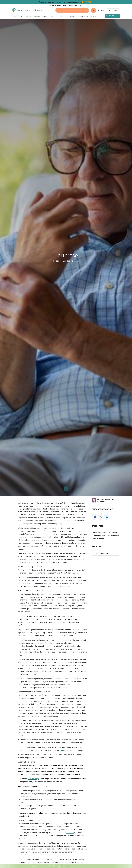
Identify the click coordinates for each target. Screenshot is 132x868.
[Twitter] (101, 517)
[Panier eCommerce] (97, 10)
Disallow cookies (124, 866)
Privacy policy (65, 866)
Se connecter (113, 10)
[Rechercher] (87, 10)
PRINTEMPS (87, 2)
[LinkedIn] (107, 517)
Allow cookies (111, 866)
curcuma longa (33, 779)
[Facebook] (95, 517)
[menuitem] (19, 16)
